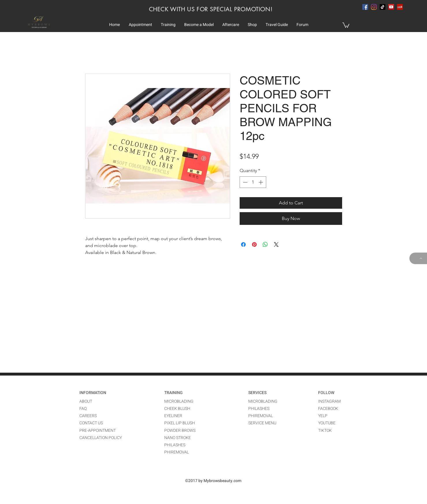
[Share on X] (276, 244)
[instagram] (374, 7)
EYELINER (173, 416)
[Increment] (261, 182)
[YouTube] (391, 7)
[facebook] (365, 7)
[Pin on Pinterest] (254, 244)
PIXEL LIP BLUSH (180, 423)
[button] (140, 25)
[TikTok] (383, 7)
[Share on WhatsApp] (265, 244)
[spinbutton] (253, 182)
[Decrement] (245, 182)
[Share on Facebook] (243, 244)
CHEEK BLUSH (177, 409)
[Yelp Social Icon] (400, 7)
